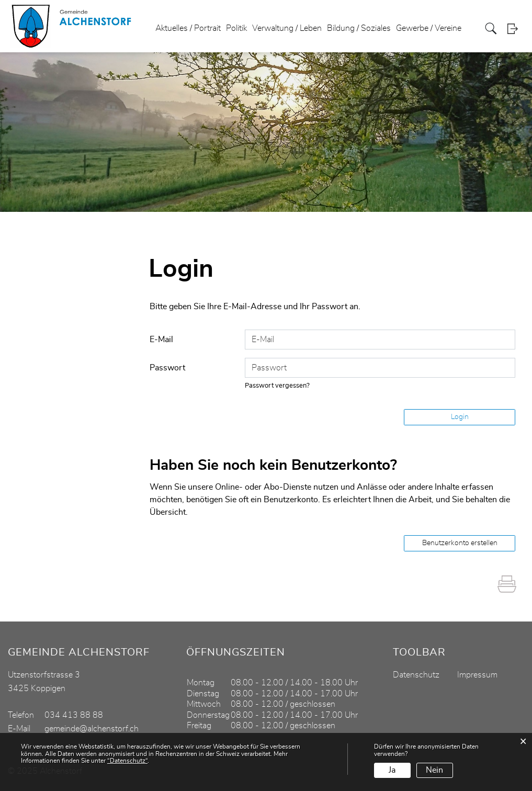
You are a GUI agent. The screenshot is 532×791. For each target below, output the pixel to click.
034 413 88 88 (74, 715)
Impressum (477, 675)
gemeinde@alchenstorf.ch (92, 729)
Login (516, 29)
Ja (392, 770)
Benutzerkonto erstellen (460, 543)
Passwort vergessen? (277, 386)
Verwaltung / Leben (287, 28)
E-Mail (161, 340)
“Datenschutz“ (127, 761)
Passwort (167, 368)
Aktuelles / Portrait (188, 28)
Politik (236, 28)
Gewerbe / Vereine (429, 28)
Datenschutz (416, 675)
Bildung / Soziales (359, 28)
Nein (434, 770)
